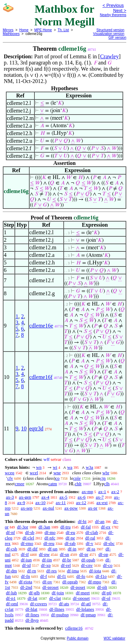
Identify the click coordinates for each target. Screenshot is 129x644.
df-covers (38, 604)
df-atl (86, 604)
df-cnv (87, 565)
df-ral (90, 538)
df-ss (91, 549)
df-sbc (109, 543)
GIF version (117, 38)
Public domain (78, 638)
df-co (107, 565)
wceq (9, 473)
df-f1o (101, 576)
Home (24, 30)
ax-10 (41, 503)
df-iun (26, 560)
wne (57, 473)
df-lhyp (32, 620)
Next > (120, 10)
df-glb (34, 593)
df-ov (47, 582)
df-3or (23, 527)
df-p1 (11, 598)
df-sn (64, 554)
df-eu (70, 532)
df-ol (106, 598)
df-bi (82, 521)
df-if (25, 554)
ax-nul (48, 508)
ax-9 (21, 503)
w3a (89, 467)
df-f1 (62, 576)
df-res (52, 571)
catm (52, 484)
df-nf (10, 532)
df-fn (25, 576)
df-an (100, 521)
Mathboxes (11, 34)
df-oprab (70, 582)
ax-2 (115, 492)
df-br (67, 560)
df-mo (50, 532)
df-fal (86, 527)
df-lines (32, 615)
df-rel (66, 565)
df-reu (49, 543)
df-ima (73, 571)
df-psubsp (60, 615)
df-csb (12, 549)
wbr (106, 473)
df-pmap (88, 615)
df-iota (95, 571)
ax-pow (71, 508)
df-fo (81, 576)
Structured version (110, 30)
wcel (34, 473)
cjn (103, 478)
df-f (44, 576)
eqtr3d (36, 428)
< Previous (113, 5)
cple (77, 478)
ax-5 (63, 497)
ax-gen (25, 497)
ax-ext (102, 503)
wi (55, 467)
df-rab (70, 543)
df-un (53, 549)
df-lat (32, 598)
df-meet (83, 593)
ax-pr (93, 508)
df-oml (12, 604)
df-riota (26, 582)
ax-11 (61, 503)
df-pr (84, 554)
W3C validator (114, 638)
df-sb (30, 532)
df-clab (92, 532)
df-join (58, 593)
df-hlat (31, 609)
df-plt (102, 587)
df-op (103, 554)
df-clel (28, 538)
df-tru (66, 527)
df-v (89, 543)
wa (70, 467)
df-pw (44, 554)
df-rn (32, 571)
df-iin (47, 560)
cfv (10, 478)
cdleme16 (74, 628)
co (57, 478)
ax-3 (10, 497)
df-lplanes (85, 609)
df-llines (57, 609)
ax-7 (100, 497)
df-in (72, 549)
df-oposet (81, 598)
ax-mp (88, 492)
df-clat (55, 598)
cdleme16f (41, 377)
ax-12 (81, 503)
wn (39, 467)
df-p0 (107, 593)
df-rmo (27, 543)
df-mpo (95, 582)
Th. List (63, 30)
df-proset (50, 587)
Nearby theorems (113, 15)
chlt (78, 484)
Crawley (109, 56)
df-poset (78, 587)
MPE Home (43, 30)
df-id (26, 565)
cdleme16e (41, 326)
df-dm (11, 571)
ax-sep (26, 508)
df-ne (70, 538)
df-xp (46, 565)
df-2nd (26, 587)
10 (24, 428)
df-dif (33, 549)
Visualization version (109, 34)
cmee (19, 484)
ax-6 (82, 497)
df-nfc (50, 538)
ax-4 (45, 497)
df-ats (64, 604)
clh (107, 484)
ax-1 (102, 492)
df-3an (44, 527)
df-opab (88, 560)
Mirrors (8, 30)
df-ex (106, 527)
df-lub (11, 593)
